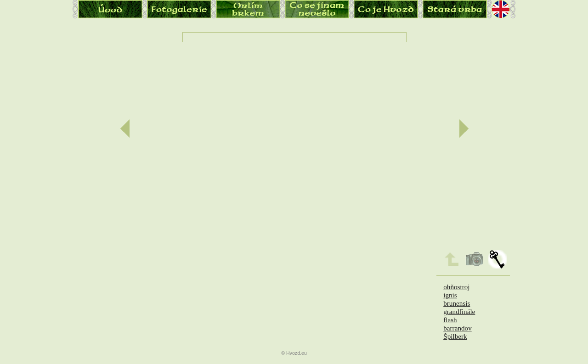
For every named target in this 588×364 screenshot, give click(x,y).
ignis (450, 295)
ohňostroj (456, 287)
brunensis (457, 303)
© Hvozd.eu (294, 353)
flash (450, 320)
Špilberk (455, 336)
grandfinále (459, 311)
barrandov (458, 328)
